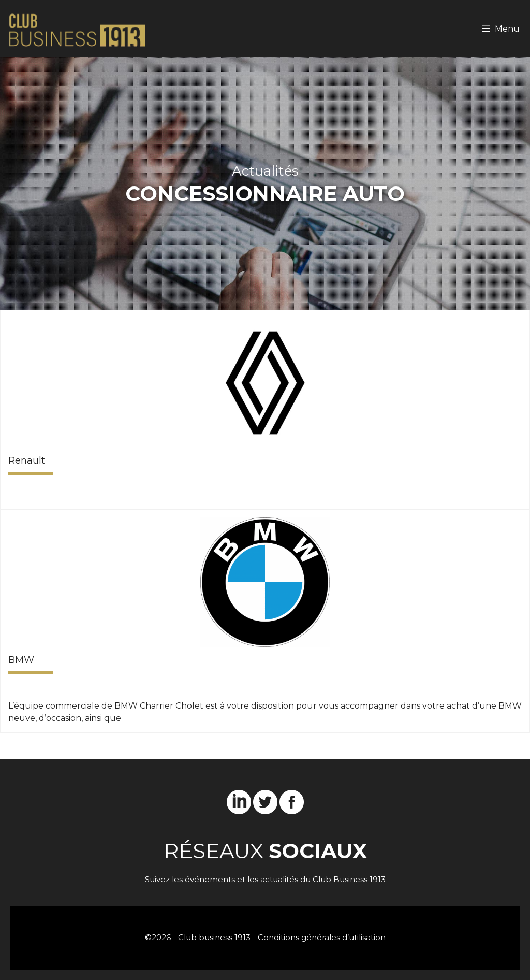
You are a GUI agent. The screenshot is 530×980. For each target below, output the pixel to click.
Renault (27, 460)
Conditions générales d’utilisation (322, 937)
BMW (21, 660)
